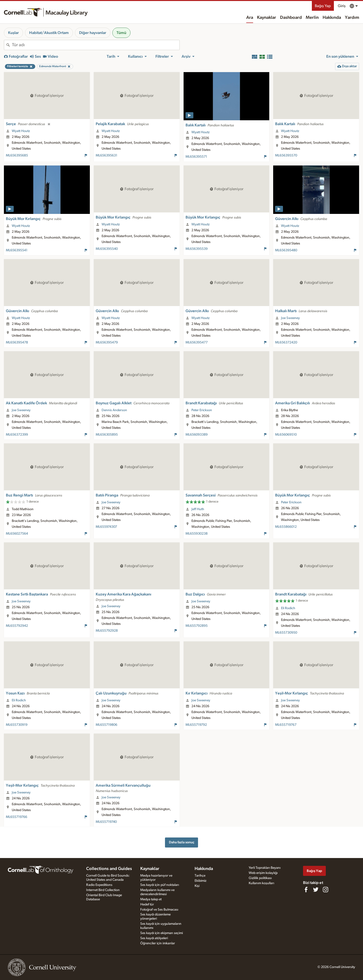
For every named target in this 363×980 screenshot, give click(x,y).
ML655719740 (106, 822)
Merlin (312, 18)
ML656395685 (17, 155)
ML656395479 (107, 342)
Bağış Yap (323, 6)
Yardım (352, 18)
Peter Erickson (202, 410)
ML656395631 (106, 155)
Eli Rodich (288, 608)
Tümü (121, 33)
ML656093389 (197, 435)
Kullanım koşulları (261, 883)
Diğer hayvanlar (93, 33)
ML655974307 (106, 527)
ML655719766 (17, 817)
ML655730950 (286, 633)
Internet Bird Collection (103, 890)
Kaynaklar (267, 18)
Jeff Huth (198, 509)
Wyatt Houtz (21, 131)
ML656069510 (286, 435)
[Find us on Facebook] (306, 890)
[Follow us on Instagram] (326, 890)
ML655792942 (17, 626)
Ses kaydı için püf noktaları (160, 885)
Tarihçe (200, 876)
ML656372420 (286, 342)
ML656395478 (17, 342)
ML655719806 (106, 725)
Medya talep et (151, 899)
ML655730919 (17, 725)
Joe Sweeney (290, 318)
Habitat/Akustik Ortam (49, 33)
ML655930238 (197, 534)
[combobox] (96, 45)
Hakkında (332, 18)
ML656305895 (107, 435)
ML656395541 (17, 250)
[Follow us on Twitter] (316, 890)
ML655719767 (286, 725)
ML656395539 (197, 249)
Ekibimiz (200, 881)
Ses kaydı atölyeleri (154, 938)
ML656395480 (286, 250)
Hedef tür (147, 904)
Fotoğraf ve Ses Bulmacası (159, 910)
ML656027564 (17, 534)
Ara (250, 18)
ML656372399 (17, 435)
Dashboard (291, 18)
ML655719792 (196, 725)
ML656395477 (197, 342)
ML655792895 (197, 626)
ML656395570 (286, 155)
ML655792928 (107, 631)
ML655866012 (286, 527)
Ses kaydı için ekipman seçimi (162, 933)
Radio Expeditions (99, 885)
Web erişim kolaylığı (263, 873)
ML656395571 (196, 157)
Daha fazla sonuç (182, 842)
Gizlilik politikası (260, 878)
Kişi (197, 886)
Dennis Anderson (114, 410)
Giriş (342, 6)
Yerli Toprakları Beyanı (265, 868)
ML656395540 (107, 249)
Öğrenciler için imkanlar (158, 943)
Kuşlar (13, 33)
